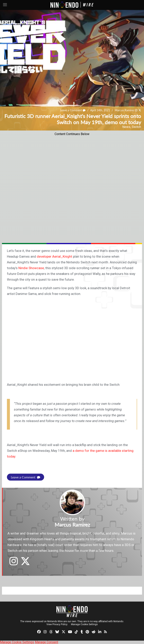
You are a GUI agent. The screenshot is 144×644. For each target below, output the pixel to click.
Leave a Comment (73, 110)
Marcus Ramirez (125, 110)
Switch (136, 127)
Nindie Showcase (31, 268)
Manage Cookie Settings (84, 624)
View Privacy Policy (57, 624)
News (126, 127)
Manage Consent (46, 642)
